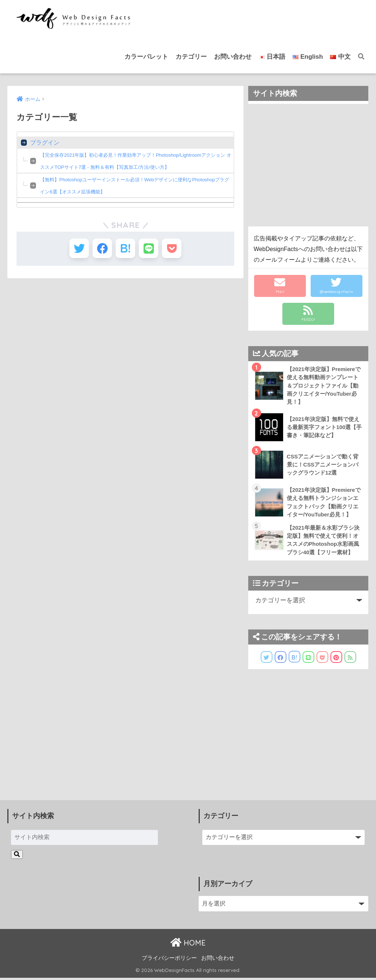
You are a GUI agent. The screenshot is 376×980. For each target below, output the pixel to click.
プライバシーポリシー (169, 960)
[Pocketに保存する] (176, 249)
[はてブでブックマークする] (125, 249)
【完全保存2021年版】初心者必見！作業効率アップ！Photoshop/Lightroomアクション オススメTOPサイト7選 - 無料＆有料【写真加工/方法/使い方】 (135, 161)
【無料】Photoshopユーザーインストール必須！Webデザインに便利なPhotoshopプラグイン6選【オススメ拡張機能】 (135, 186)
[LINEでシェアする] (151, 249)
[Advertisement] (308, 165)
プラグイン (45, 143)
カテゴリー (191, 57)
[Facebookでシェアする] (100, 249)
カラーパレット (146, 57)
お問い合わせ (233, 57)
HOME (188, 945)
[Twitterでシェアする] (75, 249)
